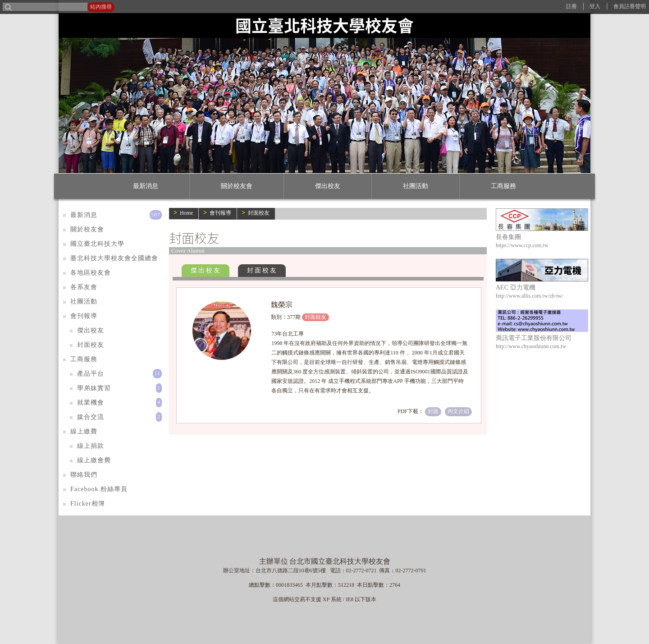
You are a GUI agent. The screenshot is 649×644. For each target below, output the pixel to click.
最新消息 (146, 186)
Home (186, 213)
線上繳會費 (94, 460)
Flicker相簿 (88, 504)
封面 (433, 411)
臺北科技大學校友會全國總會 (114, 258)
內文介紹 (458, 411)
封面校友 (259, 213)
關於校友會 (237, 186)
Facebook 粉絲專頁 (99, 489)
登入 (595, 6)
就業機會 (91, 402)
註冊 (571, 6)
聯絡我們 (84, 475)
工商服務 (503, 186)
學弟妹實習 (94, 388)
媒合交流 (91, 417)
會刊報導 (220, 213)
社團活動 (416, 186)
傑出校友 (328, 186)
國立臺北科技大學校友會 (324, 25)
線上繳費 (84, 431)
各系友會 (84, 287)
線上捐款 (91, 446)
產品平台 (91, 374)
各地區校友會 (91, 273)
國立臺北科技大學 (97, 244)
